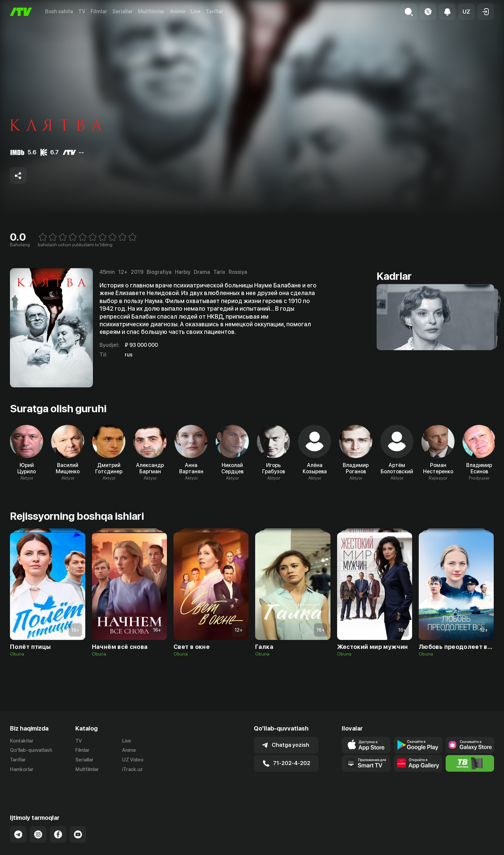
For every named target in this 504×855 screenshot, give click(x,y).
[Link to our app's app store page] (366, 745)
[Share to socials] (18, 176)
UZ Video (133, 760)
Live (195, 11)
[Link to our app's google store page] (418, 745)
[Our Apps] (366, 763)
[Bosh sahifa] (21, 12)
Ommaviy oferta (430, 852)
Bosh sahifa (59, 11)
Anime (178, 11)
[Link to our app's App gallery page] (418, 763)
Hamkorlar (22, 769)
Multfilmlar (151, 11)
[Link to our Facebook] (58, 818)
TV (82, 11)
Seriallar (123, 11)
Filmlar (99, 11)
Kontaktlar (22, 741)
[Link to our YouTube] (78, 818)
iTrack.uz (132, 769)
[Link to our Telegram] (18, 818)
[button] (467, 12)
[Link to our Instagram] (38, 818)
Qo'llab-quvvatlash (31, 750)
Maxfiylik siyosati (475, 852)
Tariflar (215, 11)
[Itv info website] (470, 763)
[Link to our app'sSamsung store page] (470, 745)
